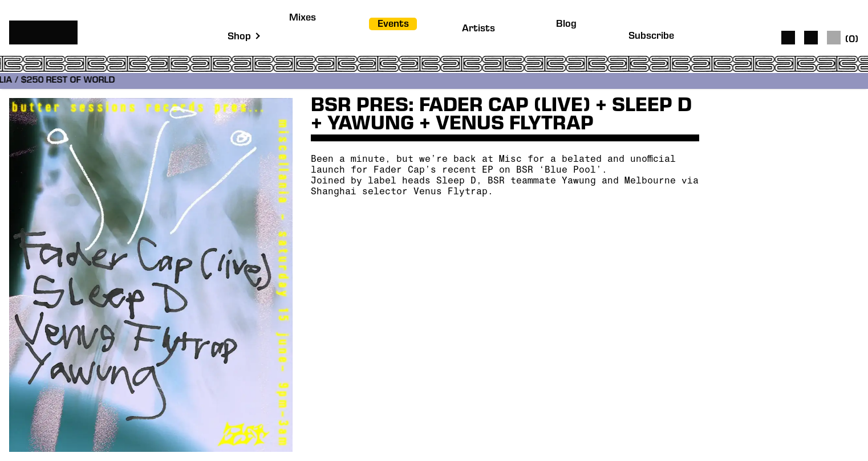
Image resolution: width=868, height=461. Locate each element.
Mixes (303, 19)
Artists (478, 29)
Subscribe (651, 37)
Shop (239, 37)
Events (393, 25)
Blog (566, 25)
